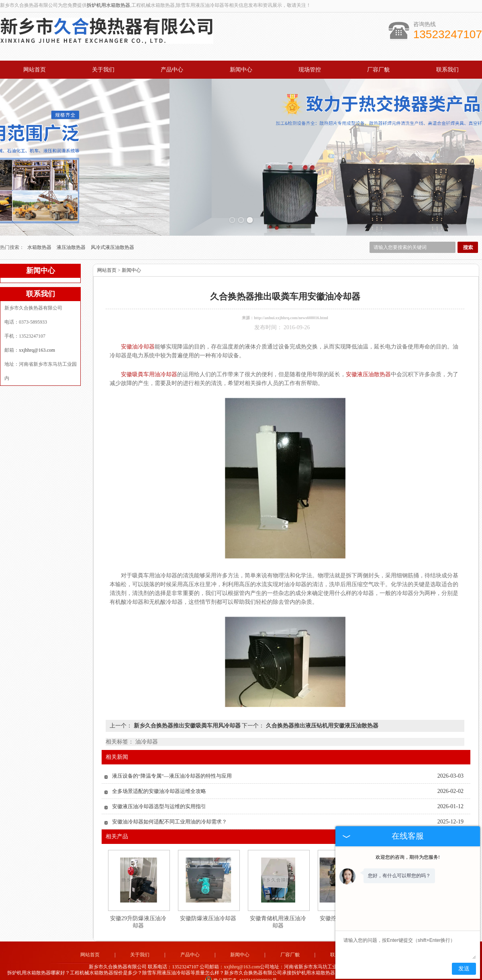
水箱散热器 (40, 235)
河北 (230, 974)
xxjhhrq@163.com (37, 338)
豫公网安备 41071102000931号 (241, 968)
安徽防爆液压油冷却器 (208, 906)
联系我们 (447, 70)
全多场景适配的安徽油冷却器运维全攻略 (159, 779)
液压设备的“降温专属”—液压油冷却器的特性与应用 (172, 764)
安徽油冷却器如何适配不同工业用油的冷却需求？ (170, 810)
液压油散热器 (72, 235)
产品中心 (172, 70)
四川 (284, 974)
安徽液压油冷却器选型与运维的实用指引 (159, 794)
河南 (219, 974)
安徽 (262, 974)
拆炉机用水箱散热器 (108, 5)
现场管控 (310, 70)
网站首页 (35, 70)
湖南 (295, 974)
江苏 (273, 974)
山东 (241, 974)
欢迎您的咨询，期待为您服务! (408, 857)
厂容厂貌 (378, 70)
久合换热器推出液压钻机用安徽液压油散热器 (321, 714)
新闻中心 (241, 70)
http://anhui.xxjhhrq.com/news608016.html (291, 306)
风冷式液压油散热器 (112, 235)
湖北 (251, 974)
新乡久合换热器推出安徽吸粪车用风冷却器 (187, 714)
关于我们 (103, 70)
